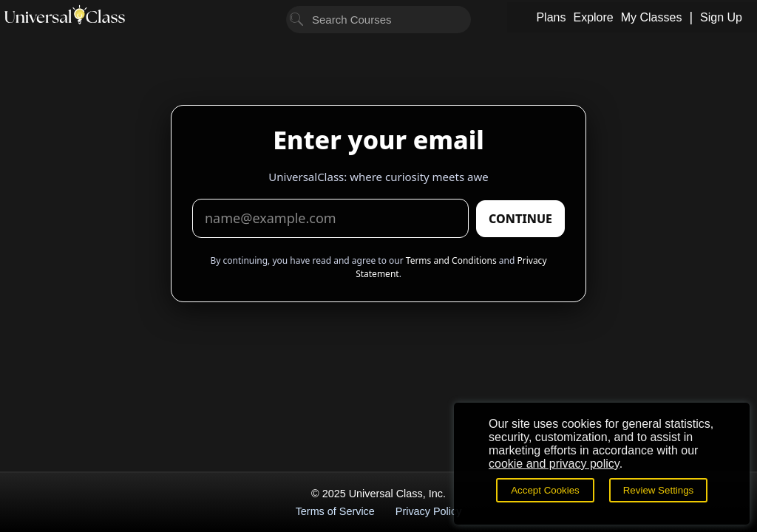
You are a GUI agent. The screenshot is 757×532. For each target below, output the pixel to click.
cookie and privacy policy (554, 464)
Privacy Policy (429, 511)
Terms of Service (335, 511)
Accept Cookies (545, 490)
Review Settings (659, 490)
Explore (593, 17)
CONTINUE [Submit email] (520, 219)
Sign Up (721, 17)
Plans (551, 17)
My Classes (652, 17)
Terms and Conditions (451, 260)
